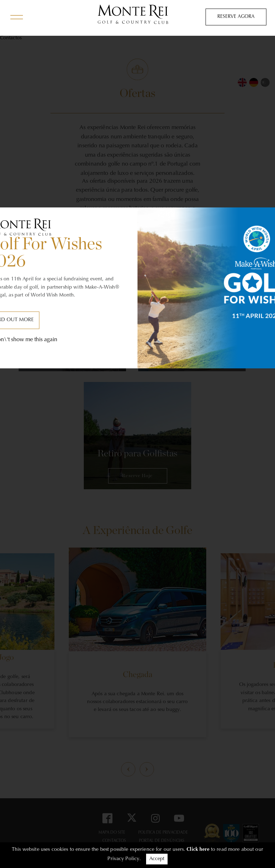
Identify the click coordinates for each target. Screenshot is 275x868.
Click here (198, 850)
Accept (157, 859)
